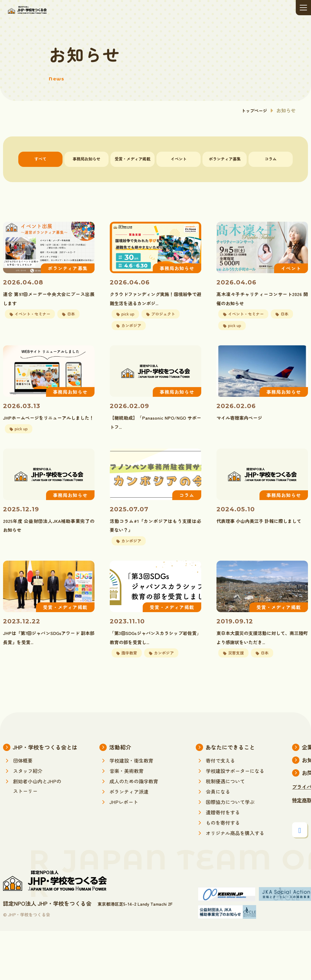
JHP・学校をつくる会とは (45, 764)
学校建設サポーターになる (235, 788)
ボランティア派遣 (129, 809)
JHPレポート (124, 819)
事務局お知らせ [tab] (86, 159)
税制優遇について (225, 798)
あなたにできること (230, 764)
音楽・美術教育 (127, 788)
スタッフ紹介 (28, 788)
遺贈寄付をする (223, 830)
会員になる (218, 809)
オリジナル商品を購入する (235, 850)
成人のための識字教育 (134, 798)
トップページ (252, 110)
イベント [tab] (179, 159)
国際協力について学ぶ (230, 819)
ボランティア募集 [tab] (225, 159)
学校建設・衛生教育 (131, 778)
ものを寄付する (223, 840)
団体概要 (23, 778)
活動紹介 (120, 764)
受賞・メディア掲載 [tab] (132, 159)
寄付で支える (220, 778)
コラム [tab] (271, 159)
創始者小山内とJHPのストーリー (37, 803)
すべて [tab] (40, 159)
